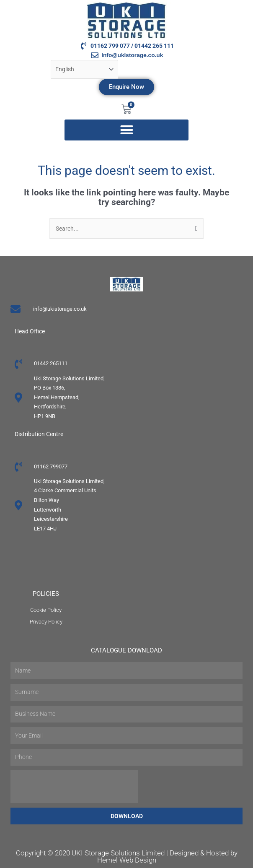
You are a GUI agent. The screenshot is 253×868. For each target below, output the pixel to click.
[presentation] (74, 787)
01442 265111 (51, 363)
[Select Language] (85, 69)
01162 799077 (51, 466)
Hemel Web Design (127, 860)
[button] (126, 130)
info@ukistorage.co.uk (60, 309)
